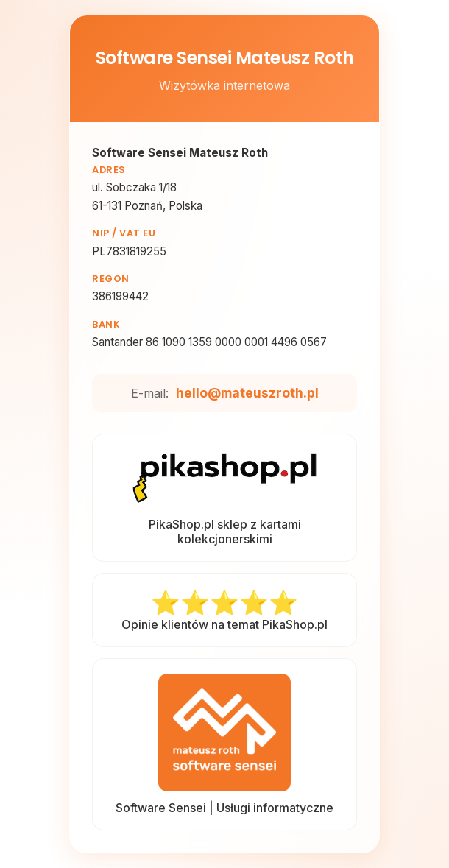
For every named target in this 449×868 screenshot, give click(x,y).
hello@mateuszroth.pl (247, 393)
